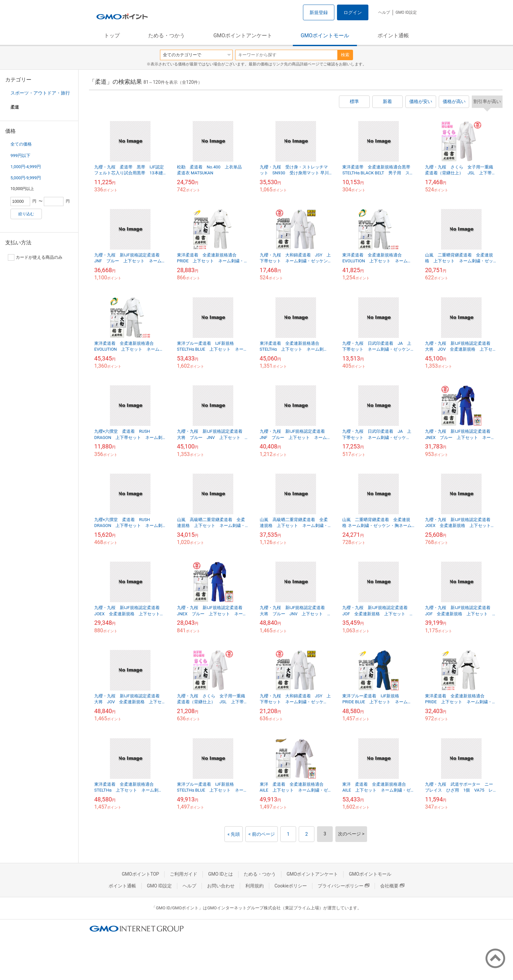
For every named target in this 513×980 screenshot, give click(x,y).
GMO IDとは (221, 874)
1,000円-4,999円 (26, 167)
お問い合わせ (221, 886)
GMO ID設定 (406, 12)
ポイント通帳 (393, 35)
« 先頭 (234, 834)
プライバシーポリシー (344, 886)
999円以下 (20, 156)
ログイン (353, 12)
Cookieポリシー (291, 886)
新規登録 (319, 12)
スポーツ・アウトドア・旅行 (40, 93)
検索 (345, 55)
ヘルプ (384, 12)
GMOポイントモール (325, 35)
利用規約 (255, 886)
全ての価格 (21, 144)
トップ (112, 35)
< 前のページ (262, 834)
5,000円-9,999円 (26, 178)
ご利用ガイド (184, 874)
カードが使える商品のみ (35, 257)
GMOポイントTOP (140, 874)
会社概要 (392, 886)
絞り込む (26, 214)
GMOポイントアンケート (243, 35)
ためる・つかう (167, 35)
